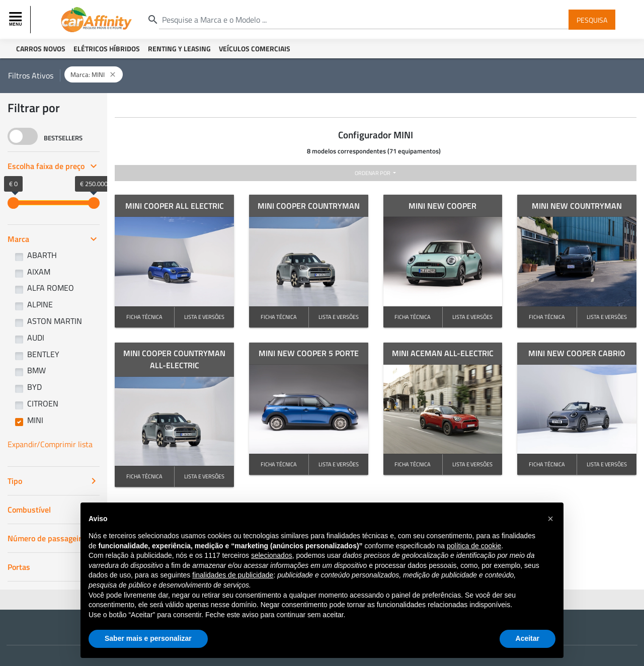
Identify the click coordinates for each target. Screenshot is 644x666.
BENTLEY (43, 354)
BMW (36, 370)
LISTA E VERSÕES (204, 317)
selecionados (272, 555)
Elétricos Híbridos (107, 49)
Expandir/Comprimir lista (50, 444)
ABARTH (42, 255)
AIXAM (39, 272)
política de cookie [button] (474, 546)
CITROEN (43, 403)
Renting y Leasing (179, 49)
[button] (550, 519)
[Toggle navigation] (17, 20)
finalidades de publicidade (233, 575)
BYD (34, 387)
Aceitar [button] (528, 638)
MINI (35, 420)
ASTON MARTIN (55, 321)
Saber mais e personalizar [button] (148, 638)
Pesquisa (592, 19)
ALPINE (40, 304)
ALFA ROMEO (51, 288)
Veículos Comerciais (255, 49)
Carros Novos (41, 49)
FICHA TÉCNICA (144, 317)
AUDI (36, 338)
